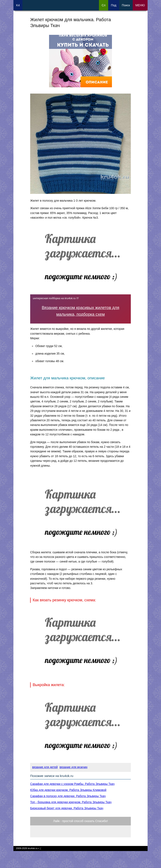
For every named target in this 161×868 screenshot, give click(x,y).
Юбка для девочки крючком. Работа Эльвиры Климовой (68, 790)
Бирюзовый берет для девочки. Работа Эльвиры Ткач (67, 808)
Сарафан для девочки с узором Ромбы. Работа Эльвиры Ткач (72, 784)
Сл (104, 5)
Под (114, 5)
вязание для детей (45, 767)
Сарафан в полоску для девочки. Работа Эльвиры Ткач (68, 796)
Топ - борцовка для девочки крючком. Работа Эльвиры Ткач (71, 802)
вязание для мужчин (73, 767)
